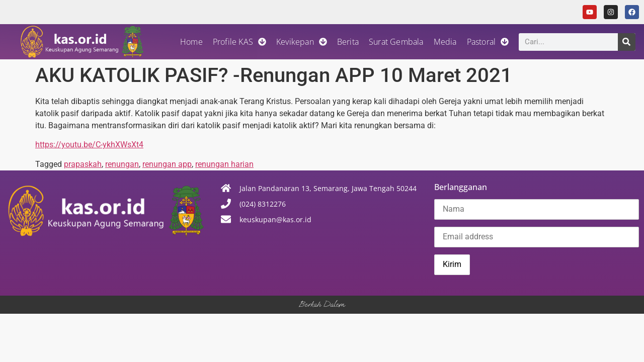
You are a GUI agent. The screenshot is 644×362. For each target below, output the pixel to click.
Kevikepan (302, 42)
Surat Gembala (396, 42)
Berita (348, 42)
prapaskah (83, 164)
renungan (122, 164)
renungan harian (224, 164)
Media (445, 42)
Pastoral (488, 42)
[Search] (627, 42)
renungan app (167, 164)
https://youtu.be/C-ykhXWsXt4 (89, 145)
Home (191, 42)
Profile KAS (239, 42)
